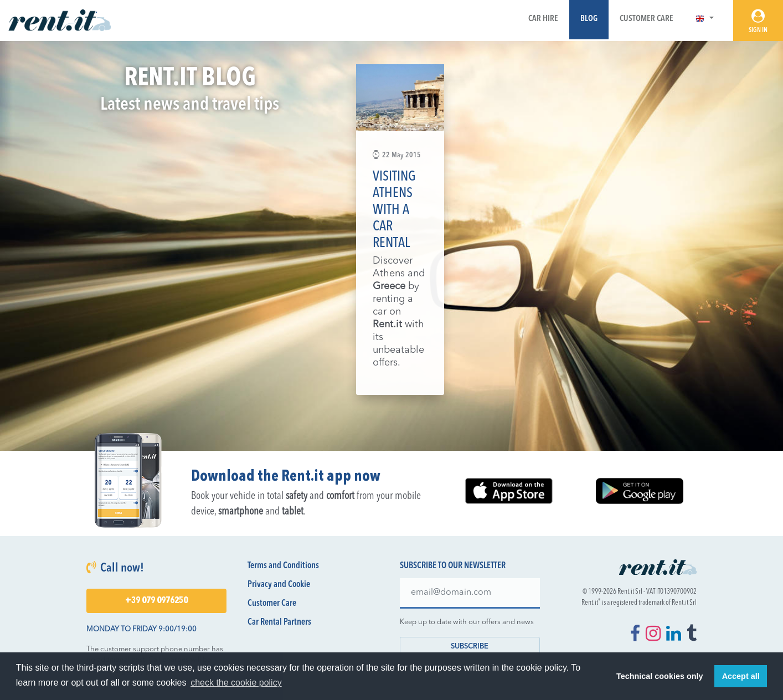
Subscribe (470, 647)
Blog (589, 19)
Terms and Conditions (283, 566)
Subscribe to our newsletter (453, 566)
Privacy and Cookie (279, 585)
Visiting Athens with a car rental (394, 210)
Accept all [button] (741, 676)
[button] (705, 19)
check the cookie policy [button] (236, 683)
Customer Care (647, 19)
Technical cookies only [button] (660, 676)
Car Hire (543, 19)
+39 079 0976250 (156, 601)
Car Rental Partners (279, 622)
